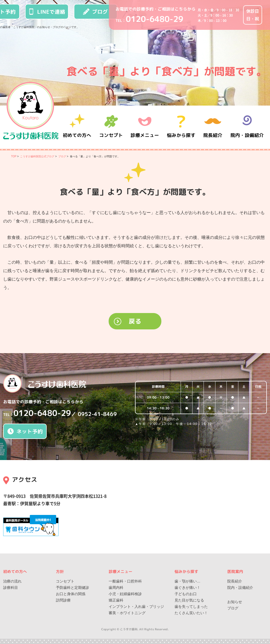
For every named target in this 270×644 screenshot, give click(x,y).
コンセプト (65, 581)
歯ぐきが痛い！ (187, 588)
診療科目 (11, 588)
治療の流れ (12, 581)
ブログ (95, 12)
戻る (135, 321)
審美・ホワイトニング (127, 613)
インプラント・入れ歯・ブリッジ (136, 607)
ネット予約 (25, 431)
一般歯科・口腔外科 (125, 581)
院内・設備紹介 (247, 127)
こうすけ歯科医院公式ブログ (37, 156)
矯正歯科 (116, 600)
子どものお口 (186, 594)
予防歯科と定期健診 (73, 588)
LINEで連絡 (47, 12)
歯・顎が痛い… (187, 581)
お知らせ (235, 602)
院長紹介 (214, 127)
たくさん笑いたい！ (191, 613)
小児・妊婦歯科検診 (125, 594)
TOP (14, 156)
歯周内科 (116, 588)
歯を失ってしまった (191, 607)
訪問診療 (63, 600)
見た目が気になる (189, 600)
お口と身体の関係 (71, 594)
